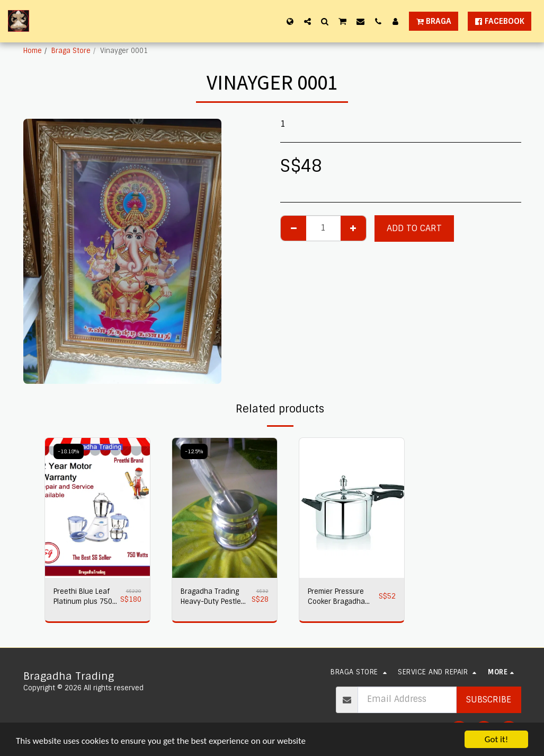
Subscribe (489, 700)
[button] (307, 21)
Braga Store (71, 51)
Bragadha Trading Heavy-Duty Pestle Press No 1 (211, 597)
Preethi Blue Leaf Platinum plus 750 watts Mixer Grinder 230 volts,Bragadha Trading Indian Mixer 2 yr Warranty (86, 597)
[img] (97, 508)
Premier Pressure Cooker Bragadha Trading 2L (336, 597)
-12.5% (194, 451)
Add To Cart (414, 228)
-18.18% (69, 451)
